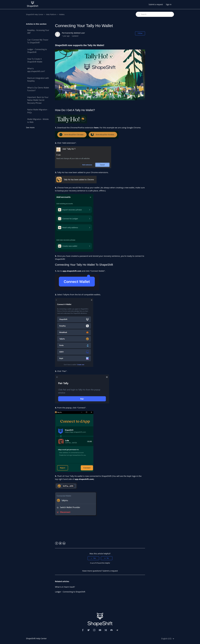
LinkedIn (64, 543)
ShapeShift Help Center (35, 14)
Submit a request (156, 4)
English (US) (167, 639)
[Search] (155, 14)
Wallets (62, 14)
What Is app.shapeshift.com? (36, 70)
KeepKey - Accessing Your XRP (38, 32)
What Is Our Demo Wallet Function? (38, 89)
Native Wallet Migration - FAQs (38, 111)
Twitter (60, 543)
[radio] (93, 558)
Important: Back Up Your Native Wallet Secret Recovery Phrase (38, 100)
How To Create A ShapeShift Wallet (35, 60)
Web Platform (51, 14)
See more (30, 127)
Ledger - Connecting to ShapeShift (37, 51)
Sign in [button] (169, 4)
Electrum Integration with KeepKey (38, 79)
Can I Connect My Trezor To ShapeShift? (38, 41)
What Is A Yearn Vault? (65, 587)
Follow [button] (140, 33)
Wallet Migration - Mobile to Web (38, 121)
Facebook (57, 543)
